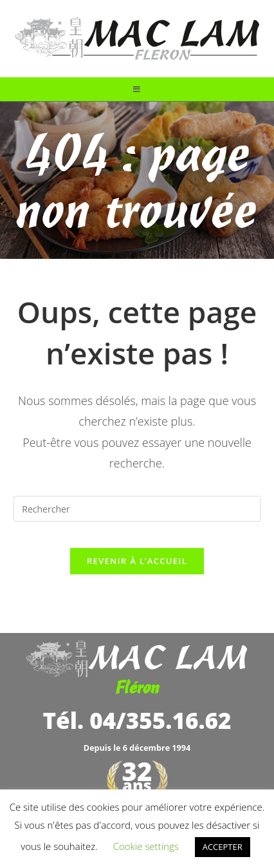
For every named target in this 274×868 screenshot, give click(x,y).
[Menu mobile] (137, 89)
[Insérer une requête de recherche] (137, 509)
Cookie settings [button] (146, 846)
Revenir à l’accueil (137, 561)
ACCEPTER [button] (223, 847)
